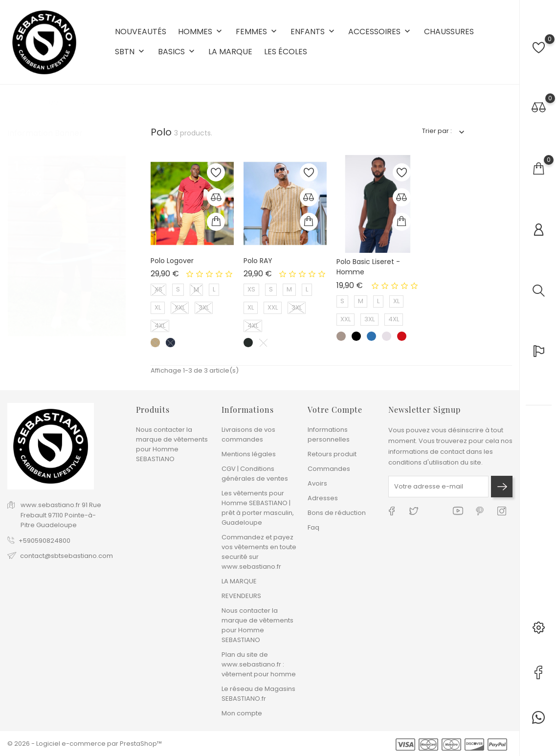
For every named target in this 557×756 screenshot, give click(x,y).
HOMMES (201, 32)
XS (158, 289)
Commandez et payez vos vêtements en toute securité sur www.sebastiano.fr (259, 552)
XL (158, 307)
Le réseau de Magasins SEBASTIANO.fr (258, 694)
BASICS (177, 52)
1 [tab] (120, 206)
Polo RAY (258, 261)
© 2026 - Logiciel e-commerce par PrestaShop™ (85, 744)
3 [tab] (120, 243)
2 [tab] (120, 224)
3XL (204, 307)
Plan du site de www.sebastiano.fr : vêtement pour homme (259, 664)
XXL (180, 307)
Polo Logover (172, 261)
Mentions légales (249, 454)
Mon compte (242, 713)
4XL (160, 325)
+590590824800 (45, 541)
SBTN (131, 52)
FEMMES (257, 32)
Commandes (329, 469)
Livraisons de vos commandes (248, 434)
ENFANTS (313, 32)
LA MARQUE (230, 52)
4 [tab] (120, 261)
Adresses (323, 498)
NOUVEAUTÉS (141, 32)
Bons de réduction (337, 513)
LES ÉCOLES (286, 52)
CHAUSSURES (449, 32)
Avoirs (317, 483)
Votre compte (335, 410)
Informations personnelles (329, 434)
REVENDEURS (241, 596)
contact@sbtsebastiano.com (67, 556)
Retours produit (332, 454)
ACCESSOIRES (380, 32)
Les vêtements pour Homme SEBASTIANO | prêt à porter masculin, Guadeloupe (258, 508)
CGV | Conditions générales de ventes (255, 474)
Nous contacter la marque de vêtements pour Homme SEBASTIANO (172, 444)
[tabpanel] (67, 144)
